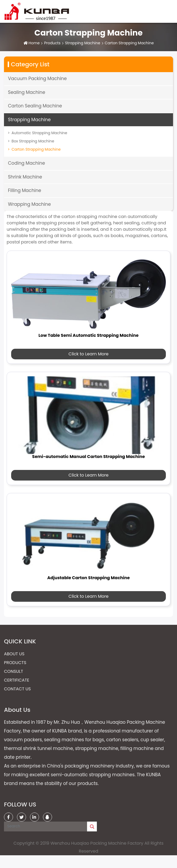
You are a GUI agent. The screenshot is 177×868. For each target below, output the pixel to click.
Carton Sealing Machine (35, 106)
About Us (14, 654)
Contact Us (17, 689)
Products (52, 43)
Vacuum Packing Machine (37, 78)
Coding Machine (27, 163)
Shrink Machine (25, 177)
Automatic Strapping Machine (40, 133)
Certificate (17, 680)
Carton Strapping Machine (36, 149)
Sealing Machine (27, 92)
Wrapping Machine (29, 204)
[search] (92, 826)
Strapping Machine (83, 43)
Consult (14, 671)
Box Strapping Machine (33, 141)
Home (34, 43)
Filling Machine (25, 190)
